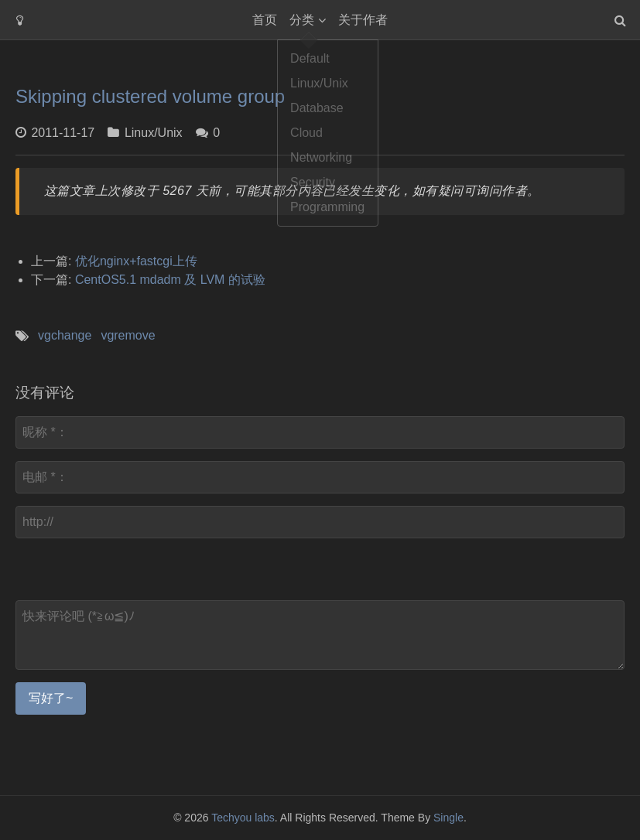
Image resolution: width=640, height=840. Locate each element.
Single (448, 818)
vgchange (65, 335)
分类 (302, 20)
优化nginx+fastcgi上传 (136, 261)
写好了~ (51, 698)
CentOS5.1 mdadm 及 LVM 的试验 (170, 280)
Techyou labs (243, 818)
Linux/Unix (154, 133)
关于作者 (363, 20)
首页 (265, 20)
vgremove (128, 335)
